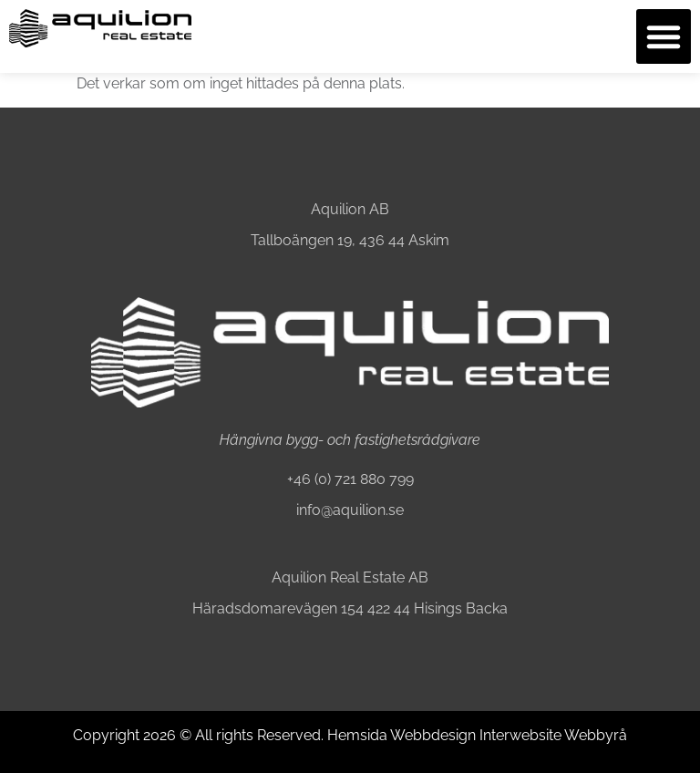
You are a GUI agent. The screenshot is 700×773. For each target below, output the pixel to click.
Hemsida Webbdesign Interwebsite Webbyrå (477, 735)
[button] (664, 36)
